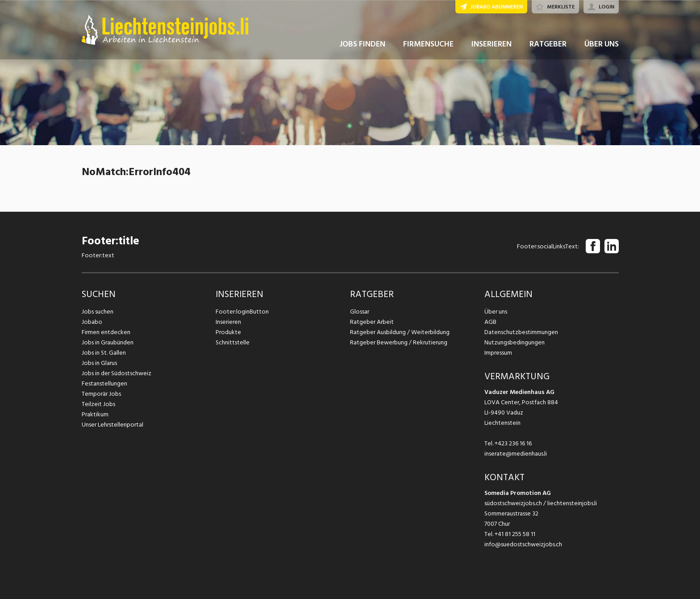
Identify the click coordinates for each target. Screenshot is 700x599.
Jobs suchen (98, 312)
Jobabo (92, 322)
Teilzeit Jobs (98, 404)
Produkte (228, 332)
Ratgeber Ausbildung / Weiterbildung (400, 332)
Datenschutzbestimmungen (521, 332)
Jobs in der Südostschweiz (117, 373)
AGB (490, 322)
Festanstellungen (104, 383)
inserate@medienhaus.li (516, 454)
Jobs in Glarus (99, 363)
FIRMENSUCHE (428, 44)
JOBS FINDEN (362, 44)
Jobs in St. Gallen (104, 353)
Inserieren (228, 322)
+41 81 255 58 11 (515, 534)
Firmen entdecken (106, 332)
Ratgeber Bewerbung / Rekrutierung (399, 342)
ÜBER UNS (602, 44)
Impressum (498, 353)
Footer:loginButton (242, 312)
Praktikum (95, 414)
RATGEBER (548, 44)
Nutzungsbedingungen (515, 342)
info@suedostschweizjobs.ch (523, 544)
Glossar (360, 312)
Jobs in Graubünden (108, 342)
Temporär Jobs (101, 394)
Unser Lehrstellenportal (112, 425)
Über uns (496, 312)
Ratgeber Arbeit (372, 322)
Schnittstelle (233, 342)
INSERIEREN (492, 44)
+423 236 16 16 (513, 443)
